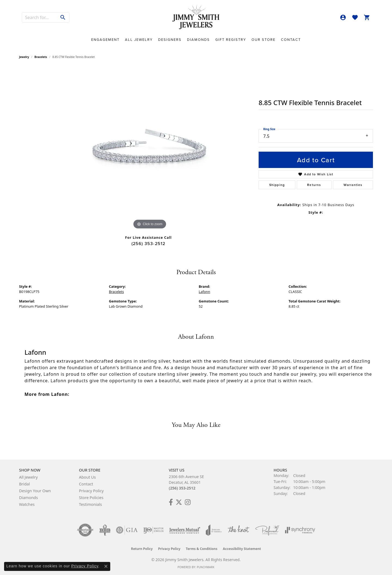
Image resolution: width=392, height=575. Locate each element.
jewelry (24, 57)
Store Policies (91, 498)
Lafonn (204, 292)
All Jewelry (139, 40)
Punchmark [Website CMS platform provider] (206, 567)
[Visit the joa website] (214, 530)
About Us (87, 477)
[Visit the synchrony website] (300, 530)
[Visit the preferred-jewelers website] (267, 530)
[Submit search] (63, 17)
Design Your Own (35, 491)
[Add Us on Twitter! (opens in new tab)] (179, 502)
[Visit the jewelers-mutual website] (185, 530)
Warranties (353, 185)
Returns (314, 185)
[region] (150, 149)
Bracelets (41, 57)
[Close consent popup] (106, 566)
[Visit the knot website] (238, 530)
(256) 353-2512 (148, 243)
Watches (27, 504)
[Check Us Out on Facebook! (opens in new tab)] (171, 502)
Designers (170, 40)
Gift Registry (231, 40)
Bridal (24, 484)
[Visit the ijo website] (153, 530)
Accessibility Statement (242, 549)
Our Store (264, 40)
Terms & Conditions (202, 549)
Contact (291, 40)
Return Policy (142, 549)
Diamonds (198, 40)
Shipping (277, 185)
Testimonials (90, 504)
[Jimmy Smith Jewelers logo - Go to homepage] (196, 18)
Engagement (105, 40)
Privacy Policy (91, 491)
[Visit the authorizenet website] (85, 530)
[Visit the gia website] (127, 530)
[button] (343, 17)
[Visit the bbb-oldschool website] (105, 530)
